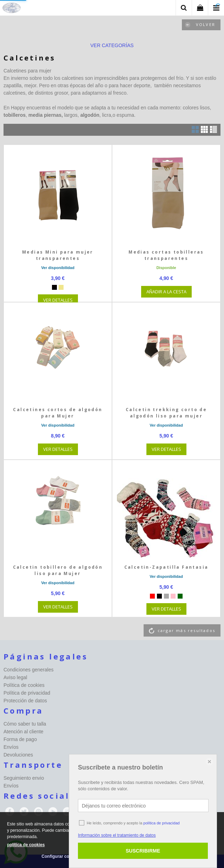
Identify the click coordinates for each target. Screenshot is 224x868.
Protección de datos (25, 701)
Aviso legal (15, 677)
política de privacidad (161, 823)
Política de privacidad (27, 693)
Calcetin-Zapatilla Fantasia (166, 567)
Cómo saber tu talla (25, 724)
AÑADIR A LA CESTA (166, 292)
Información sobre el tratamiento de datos (117, 835)
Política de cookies (24, 685)
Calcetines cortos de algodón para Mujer (58, 413)
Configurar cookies (61, 856)
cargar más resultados (186, 630)
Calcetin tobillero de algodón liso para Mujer (58, 570)
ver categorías (112, 45)
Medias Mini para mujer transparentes (58, 255)
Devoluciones (18, 755)
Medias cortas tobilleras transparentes (166, 255)
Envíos (11, 747)
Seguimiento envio (24, 778)
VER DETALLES (58, 300)
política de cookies (26, 845)
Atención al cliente (24, 732)
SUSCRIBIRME (143, 851)
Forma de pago (20, 739)
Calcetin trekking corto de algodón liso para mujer (166, 413)
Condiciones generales (28, 670)
